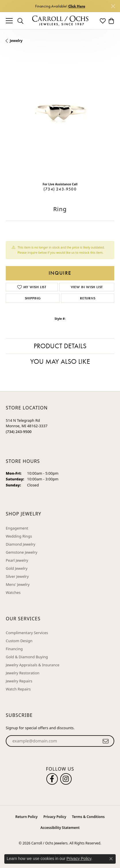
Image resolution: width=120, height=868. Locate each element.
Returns (88, 298)
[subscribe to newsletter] (106, 741)
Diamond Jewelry (21, 544)
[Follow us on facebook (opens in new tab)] (52, 779)
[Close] (113, 6)
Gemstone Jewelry (22, 552)
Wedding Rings (19, 536)
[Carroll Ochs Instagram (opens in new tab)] (66, 779)
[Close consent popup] (111, 859)
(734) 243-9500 (60, 189)
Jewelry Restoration (23, 673)
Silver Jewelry (17, 576)
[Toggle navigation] (9, 21)
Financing (14, 649)
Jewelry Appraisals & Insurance (33, 665)
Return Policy (26, 817)
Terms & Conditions (88, 817)
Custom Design (19, 641)
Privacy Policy (55, 817)
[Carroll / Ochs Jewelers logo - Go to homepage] (60, 21)
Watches (13, 592)
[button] (20, 21)
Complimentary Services (27, 633)
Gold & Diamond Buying (27, 657)
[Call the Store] (19, 432)
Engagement (17, 528)
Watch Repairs (18, 689)
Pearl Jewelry (17, 560)
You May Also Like (60, 361)
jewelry (16, 41)
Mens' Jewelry (18, 584)
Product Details (60, 346)
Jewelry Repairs (19, 681)
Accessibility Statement (60, 828)
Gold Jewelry (17, 568)
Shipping (33, 298)
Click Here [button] (77, 6)
